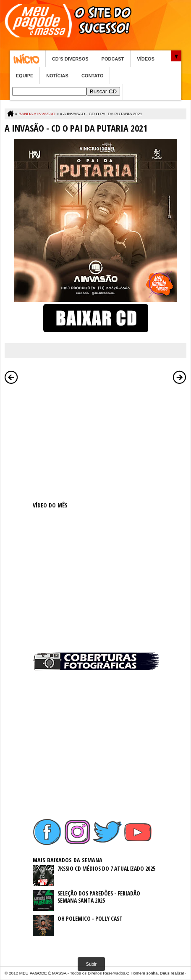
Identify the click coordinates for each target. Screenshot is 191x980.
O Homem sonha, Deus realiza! (155, 973)
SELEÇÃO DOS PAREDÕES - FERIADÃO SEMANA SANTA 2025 (99, 897)
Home (27, 59)
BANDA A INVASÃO (37, 114)
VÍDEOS (146, 59)
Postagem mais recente (11, 377)
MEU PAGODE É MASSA (43, 973)
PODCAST (113, 59)
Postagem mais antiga (180, 377)
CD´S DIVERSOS (70, 59)
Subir (92, 964)
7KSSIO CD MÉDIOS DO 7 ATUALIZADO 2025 (106, 868)
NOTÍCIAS (57, 76)
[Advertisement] (96, 441)
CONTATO (93, 76)
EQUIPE (25, 76)
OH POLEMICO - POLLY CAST (90, 918)
